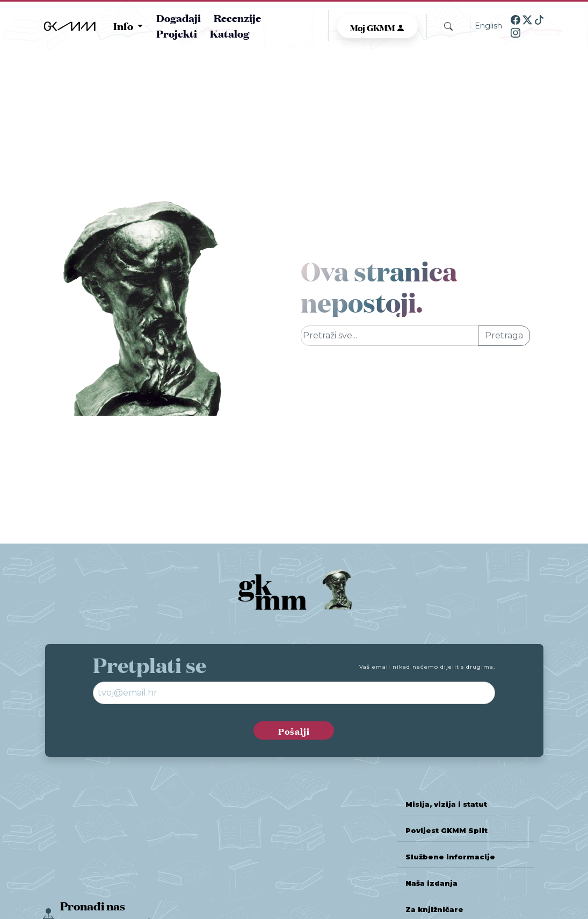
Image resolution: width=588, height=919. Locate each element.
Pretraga (504, 335)
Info (124, 26)
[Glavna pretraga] (390, 336)
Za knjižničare (434, 910)
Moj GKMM (378, 27)
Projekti (177, 33)
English (488, 26)
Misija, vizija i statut (446, 804)
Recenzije (237, 17)
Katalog (230, 33)
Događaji (179, 17)
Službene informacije (450, 857)
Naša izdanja (431, 883)
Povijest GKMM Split (447, 831)
